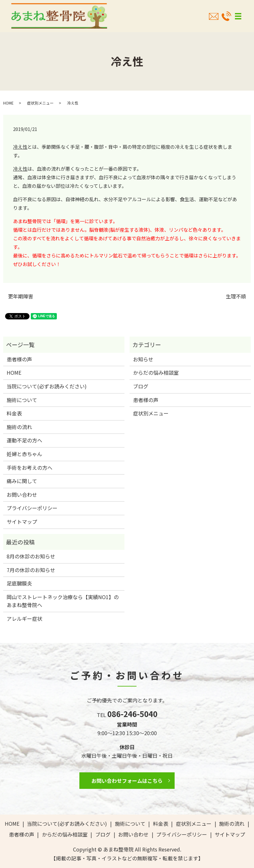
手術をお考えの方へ (30, 468)
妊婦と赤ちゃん (24, 454)
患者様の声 (19, 359)
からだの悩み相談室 (156, 372)
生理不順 (236, 296)
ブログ (141, 386)
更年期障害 (21, 296)
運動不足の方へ (24, 440)
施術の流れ (19, 427)
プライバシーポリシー (32, 508)
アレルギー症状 (24, 619)
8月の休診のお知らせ (31, 556)
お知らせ (143, 359)
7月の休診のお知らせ (31, 570)
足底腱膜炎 (19, 583)
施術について (22, 400)
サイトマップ (22, 522)
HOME (8, 103)
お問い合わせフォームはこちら (127, 781)
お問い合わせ (22, 495)
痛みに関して (22, 481)
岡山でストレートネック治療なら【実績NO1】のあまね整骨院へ (63, 601)
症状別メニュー (40, 103)
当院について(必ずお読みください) (47, 386)
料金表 (14, 413)
